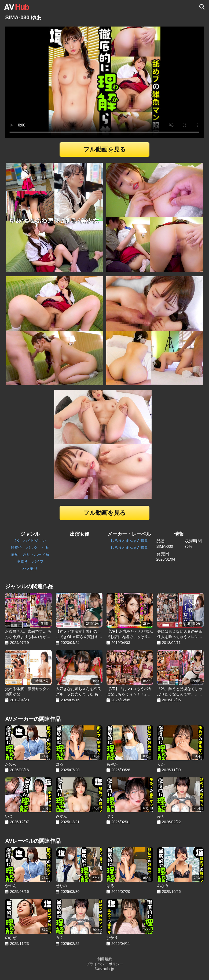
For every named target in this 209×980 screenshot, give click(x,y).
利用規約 (105, 959)
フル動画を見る (105, 149)
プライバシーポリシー (105, 964)
